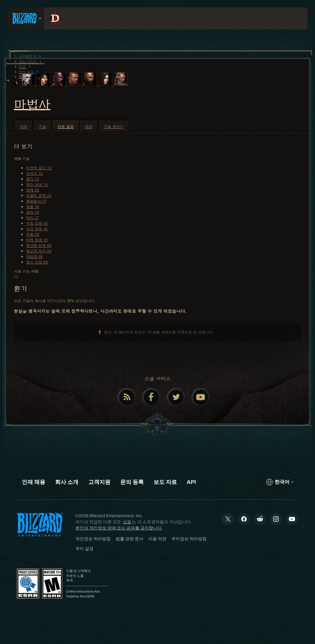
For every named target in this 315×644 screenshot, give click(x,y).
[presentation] (26, 18)
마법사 (32, 105)
